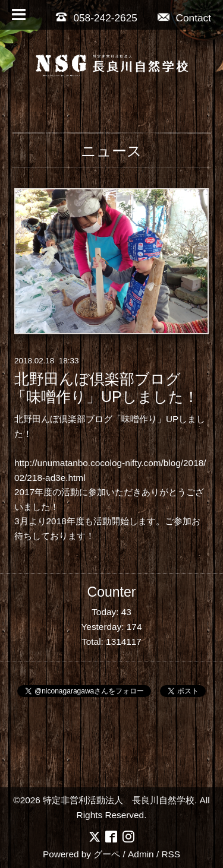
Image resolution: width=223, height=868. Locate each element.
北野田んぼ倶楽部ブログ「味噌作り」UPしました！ (105, 388)
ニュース (111, 151)
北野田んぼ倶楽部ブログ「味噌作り (86, 419)
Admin (141, 854)
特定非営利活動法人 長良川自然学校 (119, 800)
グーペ (107, 854)
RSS (171, 854)
